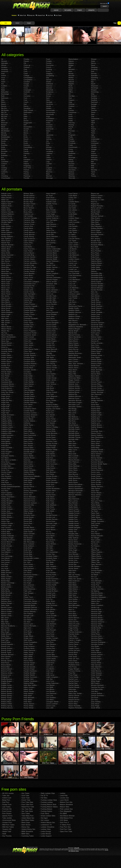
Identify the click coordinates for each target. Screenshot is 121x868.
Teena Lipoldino (97, 530)
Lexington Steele (52, 702)
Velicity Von (95, 632)
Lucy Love (72, 286)
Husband (49, 121)
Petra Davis (73, 661)
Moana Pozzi (73, 476)
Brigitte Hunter (6, 685)
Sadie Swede (96, 269)
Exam (26, 141)
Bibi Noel (4, 620)
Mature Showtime (66, 805)
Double (26, 129)
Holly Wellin (28, 700)
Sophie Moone (96, 425)
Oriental (71, 104)
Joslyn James (51, 380)
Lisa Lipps (72, 228)
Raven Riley (73, 704)
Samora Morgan (97, 288)
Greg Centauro (29, 646)
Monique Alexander (76, 491)
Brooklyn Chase (29, 204)
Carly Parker (28, 251)
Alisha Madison (7, 312)
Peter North (73, 657)
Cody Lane (28, 407)
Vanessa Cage (96, 612)
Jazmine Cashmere (53, 278)
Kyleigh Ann (50, 603)
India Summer (51, 200)
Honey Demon (29, 704)
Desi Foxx (27, 489)
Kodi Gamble (51, 573)
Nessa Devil (73, 540)
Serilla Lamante (97, 343)
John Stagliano (52, 362)
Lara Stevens (51, 644)
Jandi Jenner (51, 241)
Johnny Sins (51, 370)
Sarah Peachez (97, 306)
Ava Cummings (7, 556)
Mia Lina (72, 415)
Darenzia (27, 460)
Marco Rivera (73, 339)
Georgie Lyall (28, 616)
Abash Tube (7, 831)
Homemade (50, 110)
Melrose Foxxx (74, 398)
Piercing (71, 123)
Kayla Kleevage (52, 482)
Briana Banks (6, 665)
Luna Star (72, 290)
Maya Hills (72, 374)
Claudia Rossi (29, 400)
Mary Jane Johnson (76, 364)
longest (80, 10)
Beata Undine (6, 587)
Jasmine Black (51, 253)
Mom (70, 71)
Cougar (26, 84)
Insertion (49, 127)
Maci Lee (72, 304)
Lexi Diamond (51, 693)
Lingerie (49, 168)
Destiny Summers (30, 491)
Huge (48, 117)
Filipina (26, 164)
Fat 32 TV (44, 796)
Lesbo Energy (46, 831)
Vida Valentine (96, 667)
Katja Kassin (51, 468)
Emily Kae (27, 550)
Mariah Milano (74, 345)
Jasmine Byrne (52, 255)
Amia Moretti (6, 370)
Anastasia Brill (6, 382)
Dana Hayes (28, 437)
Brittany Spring (7, 706)
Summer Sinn (96, 466)
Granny (49, 94)
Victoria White (96, 663)
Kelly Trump (50, 509)
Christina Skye (29, 360)
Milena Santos (74, 448)
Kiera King (50, 542)
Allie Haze (5, 319)
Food (48, 59)
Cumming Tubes (28, 836)
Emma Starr (28, 556)
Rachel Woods (74, 687)
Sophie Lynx (95, 423)
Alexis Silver (6, 292)
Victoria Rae (95, 661)
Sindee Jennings (97, 392)
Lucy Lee (72, 284)
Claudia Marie (29, 398)
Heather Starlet (29, 675)
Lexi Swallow (51, 698)
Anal (3, 74)
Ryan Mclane (96, 259)
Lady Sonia (50, 626)
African (4, 65)
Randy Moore (73, 698)
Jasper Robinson (52, 261)
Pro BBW (63, 814)
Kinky (48, 143)
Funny (48, 71)
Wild (93, 168)
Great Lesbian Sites (48, 816)
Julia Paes (50, 390)
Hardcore (49, 104)
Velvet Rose (95, 634)
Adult (4, 834)
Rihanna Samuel (97, 216)
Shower (94, 59)
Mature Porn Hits (66, 802)
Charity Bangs (29, 308)
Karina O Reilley (52, 427)
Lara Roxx (50, 642)
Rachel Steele (74, 685)
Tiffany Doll (95, 550)
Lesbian (49, 164)
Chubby (26, 59)
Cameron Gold (29, 222)
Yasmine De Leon (97, 687)
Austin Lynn (5, 548)
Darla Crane (28, 464)
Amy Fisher (5, 376)
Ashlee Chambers (8, 497)
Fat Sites (44, 798)
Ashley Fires (6, 505)
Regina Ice (95, 204)
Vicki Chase (95, 648)
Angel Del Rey (6, 400)
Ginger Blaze (28, 636)
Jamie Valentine (52, 237)
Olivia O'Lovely (74, 624)
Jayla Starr (50, 271)
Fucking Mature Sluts (48, 805)
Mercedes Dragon (75, 403)
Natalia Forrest (74, 513)
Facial (26, 149)
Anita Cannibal (7, 448)
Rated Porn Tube (28, 807)
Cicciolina (27, 372)
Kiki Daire (50, 546)
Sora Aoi (94, 429)
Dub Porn (6, 802)
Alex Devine (6, 261)
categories (91, 10)
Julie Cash (50, 394)
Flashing (27, 176)
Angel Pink (5, 409)
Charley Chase (29, 314)
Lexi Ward (50, 700)
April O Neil (5, 474)
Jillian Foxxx (51, 355)
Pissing (71, 125)
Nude (71, 86)
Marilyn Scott (73, 351)
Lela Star (49, 679)
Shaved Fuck (41, 15)
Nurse (71, 88)
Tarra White (95, 503)
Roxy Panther (96, 251)
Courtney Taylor (29, 417)
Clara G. (27, 388)
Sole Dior (94, 403)
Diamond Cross (29, 499)
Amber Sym (6, 364)
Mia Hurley (72, 411)
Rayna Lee (95, 194)
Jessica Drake (51, 327)
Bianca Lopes (6, 614)
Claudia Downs (29, 396)
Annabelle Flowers (8, 464)
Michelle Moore (74, 435)
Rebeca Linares (97, 196)
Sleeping (94, 67)
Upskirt (94, 145)
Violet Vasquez (96, 673)
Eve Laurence (29, 585)
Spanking (94, 78)
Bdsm (3, 102)
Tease (93, 112)
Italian (48, 131)
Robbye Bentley (97, 228)
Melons (71, 63)
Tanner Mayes (96, 493)
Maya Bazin (73, 370)
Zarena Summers (97, 696)
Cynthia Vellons (29, 421)
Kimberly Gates (52, 556)
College (26, 76)
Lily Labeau (73, 210)
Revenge (72, 158)
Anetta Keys (6, 394)
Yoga (93, 174)
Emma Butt (28, 552)
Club (25, 69)
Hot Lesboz (45, 820)
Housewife (50, 115)
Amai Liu (4, 347)
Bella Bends (6, 591)
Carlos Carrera (29, 249)
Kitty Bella (50, 562)
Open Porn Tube (66, 831)
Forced (49, 63)
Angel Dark (5, 398)
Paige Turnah (73, 630)
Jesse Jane (50, 316)
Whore (93, 164)
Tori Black (95, 575)
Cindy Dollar (28, 376)
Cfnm (3, 174)
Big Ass (4, 108)
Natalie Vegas (74, 525)
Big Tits (4, 119)
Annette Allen (6, 466)
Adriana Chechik (7, 212)
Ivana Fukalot (51, 212)
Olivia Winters (74, 626)
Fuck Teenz (45, 814)
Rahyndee (72, 689)
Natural (71, 82)
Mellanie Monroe (75, 396)
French (49, 67)
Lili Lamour (73, 206)
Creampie (27, 90)
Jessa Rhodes (51, 314)
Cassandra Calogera (31, 282)
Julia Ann (49, 386)
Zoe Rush (95, 698)
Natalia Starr (73, 517)
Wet (92, 162)
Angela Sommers (8, 415)
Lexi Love (50, 696)
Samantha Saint (97, 280)
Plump (71, 127)
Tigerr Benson (96, 564)
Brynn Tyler (28, 210)
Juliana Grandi (51, 392)
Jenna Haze (50, 288)
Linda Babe (73, 214)
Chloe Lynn (28, 347)
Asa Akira (5, 491)
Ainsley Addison (7, 237)
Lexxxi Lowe (51, 706)
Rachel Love (73, 679)
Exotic (26, 143)
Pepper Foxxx (74, 648)
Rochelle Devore (97, 235)
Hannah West (29, 665)
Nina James (73, 601)
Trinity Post (95, 585)
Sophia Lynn (96, 417)
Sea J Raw (95, 335)
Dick (25, 115)
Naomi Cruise (74, 509)
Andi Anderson (7, 388)
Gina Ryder (28, 632)
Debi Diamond (29, 474)
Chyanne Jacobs (30, 370)
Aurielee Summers (8, 540)
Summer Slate (96, 468)
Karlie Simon (51, 435)
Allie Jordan (6, 323)
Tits (92, 125)
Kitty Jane (50, 564)
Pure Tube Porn (27, 805)
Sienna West (96, 374)
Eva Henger (28, 579)
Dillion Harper (29, 511)
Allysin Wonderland (8, 337)
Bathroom (5, 98)
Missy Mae (72, 464)
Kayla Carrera (51, 480)
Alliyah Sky (5, 331)
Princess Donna (74, 671)
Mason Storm (73, 368)
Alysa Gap (5, 341)
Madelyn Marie (74, 310)
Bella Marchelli (7, 593)
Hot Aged (44, 818)
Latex (48, 155)
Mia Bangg (72, 409)
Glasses (49, 88)
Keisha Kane (51, 495)
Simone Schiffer (97, 386)
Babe (3, 90)
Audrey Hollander (8, 536)
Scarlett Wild (96, 331)
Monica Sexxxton (75, 487)
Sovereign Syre (97, 431)
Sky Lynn (94, 396)
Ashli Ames (5, 519)
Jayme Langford (52, 273)
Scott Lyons (95, 333)
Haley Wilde (28, 657)
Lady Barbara (51, 624)
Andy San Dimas (7, 392)
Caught (4, 170)
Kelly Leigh (50, 503)
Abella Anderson (7, 202)
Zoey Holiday (96, 702)
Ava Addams (6, 552)
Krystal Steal (51, 595)
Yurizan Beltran (97, 693)
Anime (4, 76)
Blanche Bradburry (8, 626)
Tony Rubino (96, 573)
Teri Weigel (95, 538)
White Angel (95, 681)
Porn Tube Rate (27, 802)
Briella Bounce (7, 679)
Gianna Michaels (30, 626)
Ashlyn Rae (5, 521)
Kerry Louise (51, 525)
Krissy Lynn (50, 577)
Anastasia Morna (7, 384)
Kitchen (49, 147)
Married (49, 176)
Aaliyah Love (6, 194)
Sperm (93, 80)
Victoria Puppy (96, 659)
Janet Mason (51, 247)
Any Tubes (25, 793)
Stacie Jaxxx (96, 441)
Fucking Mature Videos (49, 807)
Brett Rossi (5, 663)
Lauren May (50, 655)
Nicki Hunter (73, 546)
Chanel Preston (29, 304)
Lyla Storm (72, 302)
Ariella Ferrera (6, 484)
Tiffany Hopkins (97, 552)
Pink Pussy (73, 667)
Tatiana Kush (96, 507)
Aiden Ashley (6, 226)
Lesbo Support (46, 836)
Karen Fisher (51, 419)
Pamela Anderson (75, 632)
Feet (25, 158)
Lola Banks (73, 249)
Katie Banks (50, 454)
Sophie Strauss (97, 427)
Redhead (72, 153)
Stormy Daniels (97, 458)
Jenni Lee (50, 294)
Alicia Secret (6, 308)
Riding (71, 160)
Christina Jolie (29, 357)
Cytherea (27, 423)
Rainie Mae (73, 691)
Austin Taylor (6, 550)
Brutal (3, 153)
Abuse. (77, 851)
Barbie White (6, 585)
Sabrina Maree (96, 263)
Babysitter (5, 92)
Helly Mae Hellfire (30, 685)
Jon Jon (49, 372)
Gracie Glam (28, 644)
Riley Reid (95, 222)
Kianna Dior (50, 534)
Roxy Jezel (95, 249)
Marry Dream (73, 360)
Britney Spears (7, 693)
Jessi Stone (50, 319)
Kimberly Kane (51, 558)
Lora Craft (72, 265)
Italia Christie (51, 210)
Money (71, 74)
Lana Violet (50, 636)
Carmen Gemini (29, 257)
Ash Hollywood (7, 495)
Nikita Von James (75, 579)
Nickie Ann (72, 548)
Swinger (94, 104)
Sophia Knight (96, 413)
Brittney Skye (28, 194)
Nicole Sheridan (74, 566)
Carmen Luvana (30, 261)
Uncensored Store (9, 820)
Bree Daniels (6, 657)
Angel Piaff (5, 407)
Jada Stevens (51, 224)
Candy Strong (29, 237)
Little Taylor (73, 232)
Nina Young (73, 607)
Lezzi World (64, 800)
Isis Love (49, 206)
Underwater (95, 139)
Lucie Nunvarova (75, 275)
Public (71, 145)
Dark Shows (26, 825)
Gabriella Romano (30, 609)
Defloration (28, 112)
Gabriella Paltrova (30, 607)
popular (56, 10)
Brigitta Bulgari (7, 681)
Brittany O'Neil (6, 704)
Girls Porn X (64, 822)
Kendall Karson (52, 515)
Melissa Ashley (74, 386)
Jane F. (49, 245)
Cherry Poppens (30, 331)
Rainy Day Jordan (75, 693)
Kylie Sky (49, 607)
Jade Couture (51, 226)
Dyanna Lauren (29, 530)
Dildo (26, 117)
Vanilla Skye (95, 630)
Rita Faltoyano (96, 226)
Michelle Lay (73, 431)
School (71, 166)
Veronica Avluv (96, 636)
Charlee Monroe (30, 310)
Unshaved (95, 143)
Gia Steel (27, 622)
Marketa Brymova (75, 353)
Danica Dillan (28, 448)
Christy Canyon (29, 366)
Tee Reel (94, 528)
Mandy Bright (73, 331)
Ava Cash (5, 554)
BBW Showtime (27, 831)
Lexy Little (50, 708)
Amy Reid (5, 378)
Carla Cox (27, 245)
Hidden (49, 108)
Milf (70, 67)
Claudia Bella (28, 392)
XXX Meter (64, 820)
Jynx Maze (50, 398)
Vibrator (94, 147)
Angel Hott (5, 403)
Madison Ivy (73, 314)
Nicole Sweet (73, 569)
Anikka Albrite (6, 437)
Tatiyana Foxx (96, 509)
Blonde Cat (5, 630)
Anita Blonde (6, 444)
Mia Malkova (73, 417)
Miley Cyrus (73, 450)
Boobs (4, 141)
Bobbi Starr (5, 636)
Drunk (26, 131)
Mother (71, 78)
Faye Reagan (29, 593)
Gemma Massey (30, 612)
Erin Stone (27, 573)
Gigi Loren (27, 628)
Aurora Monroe (7, 542)
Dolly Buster (28, 513)
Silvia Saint (95, 378)
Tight (93, 121)
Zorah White (95, 708)
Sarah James (96, 302)
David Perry (28, 468)
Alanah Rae (6, 243)
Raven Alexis (73, 702)
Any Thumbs (7, 836)
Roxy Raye (95, 253)
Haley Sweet (28, 655)
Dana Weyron (29, 439)
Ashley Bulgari (6, 503)
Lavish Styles (51, 659)
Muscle (71, 80)
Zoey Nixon (95, 704)
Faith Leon (28, 591)
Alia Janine (5, 296)
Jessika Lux (50, 347)
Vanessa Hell (96, 614)
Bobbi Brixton (6, 634)
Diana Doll (27, 507)
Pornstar (72, 131)
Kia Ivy (49, 532)
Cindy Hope (28, 378)
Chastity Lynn (29, 325)
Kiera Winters (51, 544)
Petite (71, 121)
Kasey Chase (51, 439)
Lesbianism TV (46, 825)
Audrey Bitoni (6, 534)
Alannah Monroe (7, 245)
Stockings (95, 88)
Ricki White (95, 214)
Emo (25, 135)
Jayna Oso (50, 275)
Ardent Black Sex (28, 818)
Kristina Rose (51, 581)
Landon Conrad (52, 638)
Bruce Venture (29, 208)
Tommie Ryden (96, 571)
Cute (25, 100)
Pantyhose (72, 112)
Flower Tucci (28, 597)
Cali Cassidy (28, 216)
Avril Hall (4, 566)
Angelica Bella (6, 421)
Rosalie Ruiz (96, 241)
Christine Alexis (29, 362)
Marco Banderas (75, 337)
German (49, 80)
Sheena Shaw (96, 364)
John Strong (51, 364)
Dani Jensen (28, 446)
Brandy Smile (6, 650)
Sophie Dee (95, 419)
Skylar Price (95, 398)
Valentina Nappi (97, 595)
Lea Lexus (50, 667)
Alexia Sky (5, 275)
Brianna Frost (6, 671)
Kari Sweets (50, 423)
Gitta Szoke (28, 640)
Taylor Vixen (95, 515)
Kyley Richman (52, 605)
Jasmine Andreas (52, 251)
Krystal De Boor (52, 591)
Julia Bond (50, 388)
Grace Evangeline (30, 642)
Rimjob (71, 162)
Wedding (94, 160)
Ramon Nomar (74, 696)
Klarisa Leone (51, 569)
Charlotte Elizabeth (31, 319)
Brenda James (7, 661)
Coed (26, 74)
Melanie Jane (73, 384)
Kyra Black (50, 612)
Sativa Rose (95, 321)
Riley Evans (95, 218)
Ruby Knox (95, 257)
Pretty (71, 137)
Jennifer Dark (51, 298)
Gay (48, 78)
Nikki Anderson (74, 581)
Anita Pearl (5, 454)
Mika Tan (72, 441)
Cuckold (27, 92)
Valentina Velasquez (98, 597)
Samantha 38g (96, 273)
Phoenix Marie (74, 663)
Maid (48, 174)
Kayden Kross (51, 478)
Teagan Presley (97, 519)
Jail (47, 133)
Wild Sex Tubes (8, 827)
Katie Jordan (51, 456)
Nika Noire (72, 571)
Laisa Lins (50, 628)
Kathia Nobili (51, 448)
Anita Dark (5, 450)
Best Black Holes (28, 820)
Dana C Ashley (29, 433)
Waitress (94, 155)
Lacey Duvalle (51, 616)
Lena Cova (50, 681)
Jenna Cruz (50, 286)
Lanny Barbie (51, 640)
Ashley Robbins (7, 513)
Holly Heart (28, 696)
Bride (3, 147)
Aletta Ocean (6, 257)
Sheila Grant (96, 366)
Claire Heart (28, 386)
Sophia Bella (96, 409)
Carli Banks (28, 247)
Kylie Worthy (51, 609)
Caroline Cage (29, 265)
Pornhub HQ (7, 809)
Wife (93, 166)
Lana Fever (50, 634)
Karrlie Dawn (51, 437)
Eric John (27, 562)
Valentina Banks (97, 593)
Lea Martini (50, 669)
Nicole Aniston (74, 556)
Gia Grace (27, 618)
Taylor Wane (96, 517)
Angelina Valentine (8, 431)
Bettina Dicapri (7, 603)
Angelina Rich (6, 429)
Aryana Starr (6, 489)
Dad (25, 104)
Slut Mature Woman (67, 816)
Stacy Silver (95, 444)
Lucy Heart (73, 282)
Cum (25, 94)
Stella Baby (95, 448)
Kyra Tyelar (50, 614)
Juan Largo (50, 382)
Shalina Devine (97, 349)
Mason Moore (74, 366)
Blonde (4, 133)
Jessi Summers (52, 321)
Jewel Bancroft (52, 349)
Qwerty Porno (7, 816)
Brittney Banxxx (7, 708)
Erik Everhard (29, 569)
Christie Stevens (30, 355)
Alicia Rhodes (6, 306)
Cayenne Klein (29, 298)
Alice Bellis (5, 300)
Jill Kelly (49, 353)
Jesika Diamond (52, 312)
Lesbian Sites (46, 829)
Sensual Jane (96, 339)
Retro (71, 155)
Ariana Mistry (6, 478)
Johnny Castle (51, 366)
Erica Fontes (28, 564)
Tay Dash (94, 511)
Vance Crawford (97, 605)
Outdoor (71, 106)
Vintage (94, 149)
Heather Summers (30, 677)
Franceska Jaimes (30, 601)
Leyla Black (73, 196)
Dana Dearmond (30, 435)
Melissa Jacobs (74, 388)
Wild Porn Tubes (8, 825)
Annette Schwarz (7, 468)
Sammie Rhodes (97, 284)
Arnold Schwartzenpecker (11, 487)
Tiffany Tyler (95, 562)
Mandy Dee (73, 333)
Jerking (49, 139)
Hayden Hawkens (30, 671)
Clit (25, 63)
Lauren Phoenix (52, 657)
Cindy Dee (27, 374)
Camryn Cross (29, 224)
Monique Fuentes (75, 493)
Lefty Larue (50, 675)
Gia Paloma (28, 620)
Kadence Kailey (52, 405)
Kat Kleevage (51, 446)
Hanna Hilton (28, 661)
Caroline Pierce (29, 269)
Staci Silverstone (97, 437)
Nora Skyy (72, 614)
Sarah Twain (96, 310)
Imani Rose (50, 198)
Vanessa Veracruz (98, 622)
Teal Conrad (95, 523)
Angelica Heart (7, 425)
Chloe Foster (28, 343)
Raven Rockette (74, 706)
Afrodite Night (6, 222)
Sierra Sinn (95, 376)
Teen (93, 115)
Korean (49, 149)
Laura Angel (50, 650)
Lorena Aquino (74, 271)
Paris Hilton (73, 636)
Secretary (72, 170)
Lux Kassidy (73, 296)
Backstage (5, 94)
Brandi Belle (6, 642)
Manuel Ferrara (74, 335)
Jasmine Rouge (52, 257)
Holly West (28, 702)
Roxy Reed (95, 255)
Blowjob (4, 135)
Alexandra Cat (6, 273)
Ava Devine (5, 560)
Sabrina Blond (96, 261)
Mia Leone (72, 413)
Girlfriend (49, 84)
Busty (3, 160)
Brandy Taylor (6, 653)
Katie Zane (50, 466)
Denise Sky (28, 484)
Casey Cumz (28, 278)
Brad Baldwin (6, 638)
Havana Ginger (29, 669)
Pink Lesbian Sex (66, 809)
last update (68, 10)
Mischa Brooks (74, 460)
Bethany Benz (6, 601)
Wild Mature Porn (66, 818)
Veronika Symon (97, 644)
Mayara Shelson (75, 376)
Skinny (93, 63)
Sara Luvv (95, 294)
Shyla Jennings (97, 370)
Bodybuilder (6, 137)
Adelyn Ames (6, 210)
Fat (25, 155)
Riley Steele (95, 224)
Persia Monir (73, 653)
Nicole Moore (73, 562)
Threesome (95, 119)
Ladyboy (49, 153)
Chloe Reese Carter (31, 349)
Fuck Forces (7, 811)
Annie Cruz (5, 470)
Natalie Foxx (73, 519)
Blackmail (5, 129)
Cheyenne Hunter (30, 333)
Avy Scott (5, 569)
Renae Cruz (95, 210)
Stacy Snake (96, 446)
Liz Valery (72, 235)
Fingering (27, 166)
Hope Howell (51, 194)
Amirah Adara (6, 372)
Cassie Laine (28, 290)
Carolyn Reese (29, 271)
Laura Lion (50, 653)
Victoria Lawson (97, 655)
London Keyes (74, 259)
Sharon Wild (95, 353)
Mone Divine (73, 482)
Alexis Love (5, 288)
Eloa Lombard (29, 544)
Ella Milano (28, 540)
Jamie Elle (50, 235)
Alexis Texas (6, 294)
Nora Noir (72, 612)
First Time (27, 168)
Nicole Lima (73, 560)
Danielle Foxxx (29, 450)
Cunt (25, 98)
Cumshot (27, 96)
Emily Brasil (28, 548)
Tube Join (6, 796)
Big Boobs (5, 110)
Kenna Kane (51, 521)
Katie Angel (50, 452)
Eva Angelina (28, 577)
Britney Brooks (7, 691)
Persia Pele (73, 655)
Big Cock (4, 115)
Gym (48, 98)
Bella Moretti (6, 595)
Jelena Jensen (51, 282)
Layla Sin (49, 665)
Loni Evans (73, 261)
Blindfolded (5, 131)
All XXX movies (8, 793)
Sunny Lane (95, 472)
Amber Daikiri (6, 355)
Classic (26, 61)
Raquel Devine (74, 700)
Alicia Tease (6, 310)
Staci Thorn (95, 439)
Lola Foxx (72, 251)
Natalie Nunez (74, 523)
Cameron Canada (30, 218)
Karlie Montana (52, 433)
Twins (93, 133)
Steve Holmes (96, 454)
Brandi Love (6, 646)
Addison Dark (6, 204)
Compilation (28, 80)
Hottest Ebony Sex (28, 829)
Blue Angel (5, 632)
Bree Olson (5, 659)
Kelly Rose (50, 507)
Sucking (94, 98)
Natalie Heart (73, 521)
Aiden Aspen (6, 228)
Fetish (26, 162)
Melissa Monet (74, 392)
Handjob (49, 102)
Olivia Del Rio (74, 622)
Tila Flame (95, 566)
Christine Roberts (30, 364)
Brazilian (4, 145)
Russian (71, 164)
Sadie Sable (95, 267)
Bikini (3, 121)
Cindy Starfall (29, 382)
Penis (71, 117)
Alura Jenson (6, 339)
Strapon (94, 90)
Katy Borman (51, 472)
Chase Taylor (28, 323)
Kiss (48, 145)
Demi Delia (28, 482)
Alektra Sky (5, 251)
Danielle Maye (29, 452)
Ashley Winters (7, 517)
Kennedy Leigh (52, 523)
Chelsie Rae (28, 327)
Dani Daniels (28, 444)
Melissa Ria (73, 394)
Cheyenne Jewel (30, 335)
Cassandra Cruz (30, 284)
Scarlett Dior (96, 329)
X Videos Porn (65, 825)
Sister (93, 61)
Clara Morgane (29, 390)
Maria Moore (73, 341)
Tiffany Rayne (96, 556)
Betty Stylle (5, 605)
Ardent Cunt (7, 798)
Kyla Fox (49, 599)
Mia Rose (72, 421)
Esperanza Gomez (30, 575)
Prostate (72, 141)
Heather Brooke (29, 673)
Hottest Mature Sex (48, 822)
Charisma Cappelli (30, 306)
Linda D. (72, 216)
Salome (94, 271)
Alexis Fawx (6, 284)
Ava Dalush (5, 558)
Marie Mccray (73, 349)
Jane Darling (51, 243)
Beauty (4, 106)
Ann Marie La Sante (8, 460)
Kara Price (50, 417)
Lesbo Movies (46, 834)
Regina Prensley (97, 206)
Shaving (71, 176)
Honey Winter (29, 708)
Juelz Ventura (51, 384)
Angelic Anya (6, 417)
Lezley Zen (73, 198)
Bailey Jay (5, 575)
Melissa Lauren (74, 390)
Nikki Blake (73, 585)
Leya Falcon (73, 194)
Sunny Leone (96, 474)
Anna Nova (5, 462)
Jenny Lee (50, 306)
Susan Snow (96, 476)
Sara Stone (95, 298)
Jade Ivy (49, 228)
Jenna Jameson (52, 290)
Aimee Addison (7, 232)
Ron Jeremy (95, 239)
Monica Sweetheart (76, 489)
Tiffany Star (95, 560)
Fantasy (27, 153)
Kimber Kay (50, 554)
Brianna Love (6, 675)
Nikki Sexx (72, 595)
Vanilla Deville (96, 628)
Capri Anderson (29, 239)
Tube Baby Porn (27, 816)
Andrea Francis (7, 390)
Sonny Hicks (96, 407)
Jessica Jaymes (52, 329)
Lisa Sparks (73, 230)
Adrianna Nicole (7, 220)
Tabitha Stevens (97, 487)
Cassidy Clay (28, 288)
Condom (27, 82)
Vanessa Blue (96, 609)
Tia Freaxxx (95, 546)
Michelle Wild (73, 439)
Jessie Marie (51, 339)
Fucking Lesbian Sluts (49, 800)
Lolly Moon (73, 257)
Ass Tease (59, 15)
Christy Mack (28, 368)
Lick (48, 166)
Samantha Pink (97, 275)
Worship (94, 170)
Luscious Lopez (74, 294)
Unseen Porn (7, 822)
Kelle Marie (50, 497)
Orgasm (71, 100)
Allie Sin (4, 325)
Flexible (26, 178)
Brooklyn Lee (28, 206)
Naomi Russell (74, 511)
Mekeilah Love (74, 382)
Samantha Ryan (97, 278)
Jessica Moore (51, 335)
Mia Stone (72, 423)
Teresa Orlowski (97, 536)
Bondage (4, 139)
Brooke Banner (29, 198)
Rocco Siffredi (96, 232)
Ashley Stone (6, 515)
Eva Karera (28, 581)
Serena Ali (95, 341)
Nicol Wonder (73, 554)
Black (3, 127)
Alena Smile (6, 253)
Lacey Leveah (51, 620)
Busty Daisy (28, 212)
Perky (71, 119)
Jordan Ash (50, 376)
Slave (93, 65)
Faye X (26, 595)
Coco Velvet (28, 405)
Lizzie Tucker (73, 243)
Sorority (94, 74)
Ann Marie (5, 458)
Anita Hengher (6, 452)
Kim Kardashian (52, 552)
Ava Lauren (5, 562)
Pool (70, 129)
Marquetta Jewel (75, 357)
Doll (25, 125)
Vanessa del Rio (97, 626)
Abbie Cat (5, 200)
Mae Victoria (73, 323)
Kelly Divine (50, 499)
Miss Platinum (74, 462)
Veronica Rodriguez (98, 642)
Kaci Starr (50, 403)
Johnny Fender (52, 368)
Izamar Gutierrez (52, 218)
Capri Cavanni (29, 241)
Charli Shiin (28, 316)
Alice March (6, 302)
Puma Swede (73, 677)
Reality (71, 151)
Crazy (26, 88)
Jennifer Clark (51, 296)
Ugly (93, 135)
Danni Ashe (28, 454)
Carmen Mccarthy (30, 263)
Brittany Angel (6, 700)
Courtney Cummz (30, 413)
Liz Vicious (72, 237)
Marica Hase (73, 347)
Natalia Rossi (73, 515)
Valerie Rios (95, 601)
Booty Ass (32, 15)
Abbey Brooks (6, 198)
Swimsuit (94, 102)
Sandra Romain (97, 290)
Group (48, 96)
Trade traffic (77, 848)
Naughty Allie (73, 534)
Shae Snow (95, 347)
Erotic (26, 137)
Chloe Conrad (29, 337)
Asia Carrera (6, 528)
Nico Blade (73, 552)
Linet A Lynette (74, 222)
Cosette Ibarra (29, 411)
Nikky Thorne (73, 597)
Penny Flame (73, 644)
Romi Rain (95, 237)
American (5, 71)
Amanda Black (7, 349)
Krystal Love (51, 593)
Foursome (50, 65)
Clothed (26, 67)
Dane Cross (28, 441)
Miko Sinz (72, 446)
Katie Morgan (51, 460)
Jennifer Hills (51, 300)
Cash (3, 166)
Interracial (50, 129)
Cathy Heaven (29, 296)
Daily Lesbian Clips (48, 793)
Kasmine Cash (51, 441)
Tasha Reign (96, 505)
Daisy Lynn (28, 429)
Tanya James (96, 495)
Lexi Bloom (50, 689)
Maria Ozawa (73, 343)
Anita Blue (5, 446)
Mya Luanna (73, 501)
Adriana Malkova (7, 214)
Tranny (93, 129)
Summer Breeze (97, 462)
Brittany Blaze (6, 702)
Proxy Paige (73, 675)
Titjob (93, 123)
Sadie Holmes (96, 265)
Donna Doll (28, 521)
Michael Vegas (74, 427)
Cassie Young (29, 292)
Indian (48, 123)
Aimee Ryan (6, 235)
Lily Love (72, 212)
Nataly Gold (73, 530)
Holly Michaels (29, 698)
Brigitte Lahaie (6, 687)
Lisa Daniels (73, 226)
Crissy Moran (28, 419)
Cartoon (4, 164)
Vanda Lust (95, 607)
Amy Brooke (6, 374)
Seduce (71, 172)
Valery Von (95, 603)
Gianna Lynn (28, 624)
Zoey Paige (95, 706)
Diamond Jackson (30, 503)
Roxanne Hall (96, 243)
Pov (70, 133)
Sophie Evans (96, 421)
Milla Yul (72, 452)
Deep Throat (28, 110)
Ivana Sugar (51, 214)
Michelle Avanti (74, 429)
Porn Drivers (7, 814)
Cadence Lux (28, 214)
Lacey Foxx (50, 618)
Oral (70, 98)
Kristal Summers (52, 579)
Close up (27, 65)
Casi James (28, 280)
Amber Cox (5, 353)
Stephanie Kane (97, 452)
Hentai (48, 106)
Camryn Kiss (28, 226)
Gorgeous (50, 92)
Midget (71, 65)
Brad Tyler (5, 640)
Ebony (26, 133)
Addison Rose (6, 206)
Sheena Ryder (96, 362)
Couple (26, 86)
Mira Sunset (73, 458)
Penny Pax (73, 646)
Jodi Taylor (50, 357)
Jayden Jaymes (52, 267)
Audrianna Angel (7, 538)
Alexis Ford (5, 286)
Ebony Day (26, 827)
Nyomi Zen (73, 620)
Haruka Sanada (29, 667)
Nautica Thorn (74, 536)
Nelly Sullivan (73, 538)
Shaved (71, 174)
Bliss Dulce (5, 628)
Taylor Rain (95, 513)
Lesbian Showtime (47, 827)
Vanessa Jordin (97, 616)
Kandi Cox (50, 413)
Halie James (28, 659)
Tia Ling (94, 548)
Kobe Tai (49, 571)
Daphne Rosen (29, 458)
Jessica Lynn (51, 333)
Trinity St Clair (96, 587)
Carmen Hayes (29, 259)
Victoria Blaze (96, 653)
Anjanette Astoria (7, 456)
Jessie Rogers (51, 341)
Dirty (25, 119)
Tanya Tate (95, 499)
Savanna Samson (97, 323)
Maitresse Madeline (76, 327)
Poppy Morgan (74, 669)
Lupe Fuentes (74, 292)
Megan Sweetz (74, 380)
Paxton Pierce (74, 642)
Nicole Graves (74, 558)
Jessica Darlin (51, 325)
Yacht (93, 172)
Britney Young (6, 698)
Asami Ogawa (6, 493)
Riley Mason (96, 220)
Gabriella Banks (29, 605)
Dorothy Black (29, 528)
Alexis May (5, 290)
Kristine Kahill (51, 585)
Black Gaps (26, 822)
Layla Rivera (51, 661)
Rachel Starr (73, 683)
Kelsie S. (49, 513)
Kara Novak (50, 415)
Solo (93, 71)
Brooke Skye (28, 202)
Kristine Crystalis (52, 583)
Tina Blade (95, 569)
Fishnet (26, 170)
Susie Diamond (97, 478)
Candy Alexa (28, 228)
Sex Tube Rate (27, 809)
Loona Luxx (73, 263)
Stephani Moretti (97, 450)
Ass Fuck (50, 15)
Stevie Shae (95, 456)
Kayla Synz (50, 484)
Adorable (4, 63)
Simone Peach (96, 382)
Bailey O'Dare (6, 577)
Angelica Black (7, 423)
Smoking (94, 69)
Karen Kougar (51, 421)
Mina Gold (72, 454)
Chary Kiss (28, 321)
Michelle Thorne (74, 437)
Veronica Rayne (97, 638)
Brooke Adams (29, 196)
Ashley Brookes (7, 501)
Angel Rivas (6, 411)
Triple (93, 131)
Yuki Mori (94, 691)
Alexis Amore (6, 278)
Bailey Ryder (6, 579)
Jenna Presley (51, 292)
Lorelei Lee (73, 269)
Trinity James (96, 583)
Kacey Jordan (51, 400)
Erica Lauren (28, 566)
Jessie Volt (50, 343)
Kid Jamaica (51, 540)
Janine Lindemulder (53, 249)
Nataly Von (73, 532)
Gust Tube (25, 796)
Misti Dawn (73, 472)
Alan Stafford (6, 239)
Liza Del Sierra (74, 239)
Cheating (4, 176)
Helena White (29, 683)
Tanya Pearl (95, 497)
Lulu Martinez (73, 288)
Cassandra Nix (29, 286)
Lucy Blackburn (74, 280)
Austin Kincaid (6, 546)
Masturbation (73, 59)
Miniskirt (72, 69)
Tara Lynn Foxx (97, 501)
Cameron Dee (29, 220)
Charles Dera (28, 312)
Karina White (51, 431)
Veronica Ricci (96, 640)
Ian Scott (49, 196)
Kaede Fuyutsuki (52, 407)
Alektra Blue (6, 249)
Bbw (3, 100)
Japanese (50, 135)
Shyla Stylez (96, 372)
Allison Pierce (6, 329)
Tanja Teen (95, 491)
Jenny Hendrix (51, 304)
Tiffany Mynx (96, 554)
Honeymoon (51, 112)
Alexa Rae (5, 271)
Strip (93, 94)
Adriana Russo (7, 216)
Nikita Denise (73, 577)
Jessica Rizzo (51, 337)
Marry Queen (73, 362)
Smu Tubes (26, 814)
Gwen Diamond (29, 650)
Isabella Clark (51, 202)
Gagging (49, 74)
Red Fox (94, 202)
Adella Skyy (6, 208)
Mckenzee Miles (74, 378)
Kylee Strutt (50, 601)
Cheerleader (6, 178)
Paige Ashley (73, 628)
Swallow (94, 100)
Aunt (3, 88)
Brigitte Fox (5, 683)
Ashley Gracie (6, 507)
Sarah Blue (95, 300)
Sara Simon (95, 296)
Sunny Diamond (97, 470)
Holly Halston (28, 693)
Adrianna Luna (7, 218)
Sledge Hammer (97, 400)
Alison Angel (6, 314)
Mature (71, 61)
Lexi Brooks (50, 691)
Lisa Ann (72, 224)
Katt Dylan (50, 470)
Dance (26, 106)
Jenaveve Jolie (52, 284)
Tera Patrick (95, 534)
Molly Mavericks (74, 478)
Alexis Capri (6, 282)
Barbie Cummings (8, 583)
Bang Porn (6, 800)
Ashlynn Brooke (7, 523)
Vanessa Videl (96, 624)
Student (94, 96)
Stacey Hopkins (97, 435)
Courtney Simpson (30, 415)
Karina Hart (50, 425)
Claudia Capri (29, 394)
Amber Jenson (7, 357)
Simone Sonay (96, 388)
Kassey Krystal (52, 444)
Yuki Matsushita (97, 689)
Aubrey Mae (6, 532)
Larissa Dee (50, 648)
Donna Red (28, 523)
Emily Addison (29, 546)
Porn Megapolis (66, 811)
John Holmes (51, 360)
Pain (70, 108)
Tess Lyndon (96, 540)
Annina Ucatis (6, 472)
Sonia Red (95, 405)
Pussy (71, 149)
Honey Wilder (29, 706)
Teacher (94, 110)
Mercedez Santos (75, 407)
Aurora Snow (6, 544)
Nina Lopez (73, 603)
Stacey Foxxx (96, 433)
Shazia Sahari (96, 360)
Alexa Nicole (6, 269)
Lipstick (49, 170)
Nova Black (73, 616)
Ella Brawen (28, 538)
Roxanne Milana (97, 245)
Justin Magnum (52, 396)
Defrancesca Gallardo (32, 476)
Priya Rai (72, 673)
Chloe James (28, 345)
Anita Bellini (6, 441)
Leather (49, 160)
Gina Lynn (27, 630)
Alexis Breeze (6, 280)
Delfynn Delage (29, 478)
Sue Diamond (96, 460)
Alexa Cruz (5, 263)
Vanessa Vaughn (97, 620)
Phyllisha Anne (74, 665)
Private (71, 139)
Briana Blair (5, 667)
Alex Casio (5, 259)
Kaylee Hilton (51, 491)
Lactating (49, 151)
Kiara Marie (50, 536)
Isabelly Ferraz (51, 204)
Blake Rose (5, 624)
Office (71, 92)
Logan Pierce (73, 247)
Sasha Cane (96, 314)
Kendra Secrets (52, 519)
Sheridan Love (96, 368)
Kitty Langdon (51, 566)
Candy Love (28, 230)
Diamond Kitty (29, 505)
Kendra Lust (51, 517)
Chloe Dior (28, 341)
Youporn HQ (7, 829)
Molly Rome (73, 480)
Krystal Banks (51, 589)
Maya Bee (72, 372)
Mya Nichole (73, 503)
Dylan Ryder (28, 532)
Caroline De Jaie (30, 267)
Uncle (93, 137)
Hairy (48, 100)
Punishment (73, 147)
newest (17, 23)
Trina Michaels (96, 581)
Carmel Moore (29, 253)
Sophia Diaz (95, 411)
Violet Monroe (96, 671)
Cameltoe (5, 162)
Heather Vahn (29, 679)
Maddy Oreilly (74, 308)
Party (70, 115)
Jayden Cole (51, 265)
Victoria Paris (96, 657)
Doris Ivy (27, 525)
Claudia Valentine (30, 403)
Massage (49, 178)
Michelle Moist (74, 433)
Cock (26, 71)
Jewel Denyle (51, 351)
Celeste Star (28, 300)
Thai (93, 117)
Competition (28, 78)
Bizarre (4, 125)
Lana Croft (50, 632)
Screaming (72, 168)
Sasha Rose (95, 319)
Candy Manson (29, 232)
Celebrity (4, 172)
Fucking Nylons (46, 811)
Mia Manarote (74, 419)
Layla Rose (50, 663)
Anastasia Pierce (7, 386)
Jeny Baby (50, 308)
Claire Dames (29, 384)
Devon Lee (28, 495)
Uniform (94, 141)
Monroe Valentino (75, 495)
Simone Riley (96, 384)
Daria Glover (28, 462)
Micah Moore (73, 425)
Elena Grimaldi (29, 534)
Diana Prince (28, 509)
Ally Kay (4, 333)
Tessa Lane (95, 542)
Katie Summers (52, 464)
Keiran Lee (50, 493)
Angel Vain (5, 413)
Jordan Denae (51, 378)
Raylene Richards (75, 708)
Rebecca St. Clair (97, 200)
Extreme (27, 145)
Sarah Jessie (96, 304)
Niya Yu (71, 609)
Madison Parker (74, 316)
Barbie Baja (5, 581)
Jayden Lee (50, 269)
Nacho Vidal (73, 505)
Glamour (49, 86)
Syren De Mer (96, 482)
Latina (48, 158)
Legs (48, 162)
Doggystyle (28, 123)
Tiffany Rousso (96, 558)
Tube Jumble (7, 818)
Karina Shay (51, 429)
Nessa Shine (73, 542)
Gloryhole (50, 90)
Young (93, 176)
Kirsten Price (51, 560)
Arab (3, 80)
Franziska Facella (30, 603)
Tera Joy (94, 532)
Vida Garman (96, 665)
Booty (3, 143)
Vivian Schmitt (96, 675)
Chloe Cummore (30, 339)
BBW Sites (25, 834)
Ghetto (49, 82)
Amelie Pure (6, 366)
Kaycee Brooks (52, 476)
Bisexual (4, 123)
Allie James (5, 321)
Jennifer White (51, 302)
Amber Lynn (6, 360)
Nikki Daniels (73, 587)
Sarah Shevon (96, 308)
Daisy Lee (27, 427)
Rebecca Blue (96, 198)
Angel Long (5, 405)
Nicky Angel (73, 550)
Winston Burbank (97, 685)
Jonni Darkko (51, 374)
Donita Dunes (29, 517)
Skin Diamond (96, 394)
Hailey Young (28, 653)
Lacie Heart (50, 622)
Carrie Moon (28, 275)
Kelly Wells (50, 511)
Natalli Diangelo (74, 528)
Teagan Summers (97, 521)
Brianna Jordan (7, 673)
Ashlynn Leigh (6, 525)
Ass (3, 84)
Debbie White (29, 472)
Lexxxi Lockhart (52, 704)
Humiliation (50, 119)
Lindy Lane (73, 220)
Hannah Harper (29, 663)
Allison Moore (6, 327)
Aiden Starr (5, 230)
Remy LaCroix (96, 208)
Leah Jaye (50, 671)
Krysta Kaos (51, 587)
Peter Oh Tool (74, 659)
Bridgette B (5, 677)
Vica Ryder (95, 646)
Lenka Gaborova (52, 683)
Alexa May (5, 267)
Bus (3, 158)
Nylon (71, 90)
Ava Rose (5, 564)
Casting (4, 168)
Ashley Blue (6, 499)
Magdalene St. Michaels (77, 325)
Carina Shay (28, 243)
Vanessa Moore (97, 618)
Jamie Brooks (51, 232)
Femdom (27, 160)
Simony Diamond (97, 390)
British (3, 149)
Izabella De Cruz (52, 216)
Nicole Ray (73, 564)
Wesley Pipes (96, 679)
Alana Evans (6, 241)
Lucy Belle (72, 278)
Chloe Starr (28, 351)
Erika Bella (28, 571)
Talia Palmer (96, 489)
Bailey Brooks (6, 573)
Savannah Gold (97, 325)
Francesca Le (29, 599)
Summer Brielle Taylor (99, 464)
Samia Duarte (96, 282)
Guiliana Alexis (29, 648)
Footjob (49, 61)
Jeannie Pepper (52, 280)
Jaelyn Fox (50, 230)
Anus (3, 78)
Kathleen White (52, 450)
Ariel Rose (5, 482)
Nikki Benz (72, 583)
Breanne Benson (7, 655)
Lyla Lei (71, 300)
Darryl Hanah (28, 466)
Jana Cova (50, 239)
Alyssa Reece (6, 345)
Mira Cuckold (73, 456)
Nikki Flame (73, 591)
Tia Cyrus (94, 544)
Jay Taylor (50, 263)
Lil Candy (72, 204)
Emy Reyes (28, 560)
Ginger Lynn (28, 638)
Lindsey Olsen (74, 218)
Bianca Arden (6, 609)
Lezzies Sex (64, 798)
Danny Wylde (29, 456)
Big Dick (4, 117)
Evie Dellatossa (29, 589)
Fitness (26, 174)
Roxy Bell (94, 247)
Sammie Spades (97, 286)
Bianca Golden (7, 612)
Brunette (4, 151)
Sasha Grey (95, 316)
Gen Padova (28, 614)
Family (26, 151)
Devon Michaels (30, 497)
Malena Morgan (74, 329)
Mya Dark (72, 497)
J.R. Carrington (52, 220)
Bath (3, 96)
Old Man (72, 96)
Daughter (27, 108)
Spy (92, 82)
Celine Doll (28, 302)
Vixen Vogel (95, 677)
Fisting (26, 172)
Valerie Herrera (97, 599)
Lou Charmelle (74, 273)
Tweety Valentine (97, 589)
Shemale (72, 178)
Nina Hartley (73, 599)
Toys (93, 127)
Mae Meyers (73, 321)
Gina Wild (27, 634)
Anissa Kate (6, 439)
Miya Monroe (73, 474)
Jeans (48, 137)
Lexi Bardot (50, 685)
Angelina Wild (6, 433)
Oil (70, 94)
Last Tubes (6, 807)
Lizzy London (73, 245)
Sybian (93, 106)
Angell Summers (7, 435)
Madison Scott (74, 319)
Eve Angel (27, 583)
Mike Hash (72, 444)
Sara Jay (94, 292)
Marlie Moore (73, 355)
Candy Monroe (29, 235)
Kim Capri (50, 550)
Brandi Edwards (7, 644)
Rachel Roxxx (74, 681)
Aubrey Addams (7, 530)
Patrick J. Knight (75, 640)
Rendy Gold (95, 212)
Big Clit (4, 112)
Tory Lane (95, 579)
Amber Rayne (6, 362)
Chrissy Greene (29, 353)
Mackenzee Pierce (75, 306)
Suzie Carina (96, 480)
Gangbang (50, 76)
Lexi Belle (50, 687)
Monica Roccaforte (75, 484)
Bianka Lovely (6, 616)
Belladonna (5, 599)
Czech (26, 102)
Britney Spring (6, 696)
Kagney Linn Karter (53, 409)
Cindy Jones (28, 380)
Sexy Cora (95, 345)
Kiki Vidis (49, 548)
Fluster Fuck (7, 805)
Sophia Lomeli (96, 415)
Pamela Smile (74, 634)
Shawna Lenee (96, 355)
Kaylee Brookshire (53, 489)
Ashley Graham (7, 509)
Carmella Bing (29, 255)
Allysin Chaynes (7, 335)
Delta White (28, 480)
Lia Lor (71, 200)
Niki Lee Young (74, 575)
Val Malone (95, 591)
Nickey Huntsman (75, 544)
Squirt (93, 84)
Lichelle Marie (74, 202)
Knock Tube (26, 800)
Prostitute (72, 143)
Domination (28, 127)
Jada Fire (50, 222)
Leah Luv (49, 673)
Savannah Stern (97, 327)
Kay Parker (50, 474)
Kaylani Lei (50, 487)
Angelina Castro (7, 427)
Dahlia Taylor (28, 425)
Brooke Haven (29, 200)
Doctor (26, 121)
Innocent (49, 125)
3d (2, 59)
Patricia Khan (73, 638)
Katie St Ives (51, 462)
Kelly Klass (50, 501)
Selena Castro (96, 337)
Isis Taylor (50, 208)
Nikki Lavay (73, 593)
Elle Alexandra (29, 542)
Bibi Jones (5, 618)
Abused (4, 61)
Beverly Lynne (6, 607)
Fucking (49, 69)
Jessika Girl (50, 345)
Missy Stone (73, 470)
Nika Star (72, 573)
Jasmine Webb (52, 259)
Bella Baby (5, 589)
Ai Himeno (5, 224)
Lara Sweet (50, 646)
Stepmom (95, 86)
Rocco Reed (96, 230)
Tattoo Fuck (23, 15)
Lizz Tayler (72, 241)
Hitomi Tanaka (29, 691)
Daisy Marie (28, 431)
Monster (71, 76)
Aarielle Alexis (6, 196)
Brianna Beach (7, 669)
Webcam (94, 158)
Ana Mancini (6, 380)
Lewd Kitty (64, 796)
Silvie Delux (95, 380)
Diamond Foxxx (29, 501)
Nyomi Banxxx (74, 618)
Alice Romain (6, 304)
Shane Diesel (96, 351)
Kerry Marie (50, 528)
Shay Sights (95, 357)
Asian (3, 82)
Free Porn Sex (65, 827)
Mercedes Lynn (74, 405)
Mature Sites (65, 807)
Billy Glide (5, 622)
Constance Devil (30, 409)
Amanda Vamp (7, 351)
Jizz (47, 141)
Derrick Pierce (29, 487)
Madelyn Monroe (75, 312)
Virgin (93, 151)
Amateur (4, 67)
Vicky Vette (95, 650)
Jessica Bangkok (52, 323)
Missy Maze (73, 468)
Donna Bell (28, 519)
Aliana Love (6, 298)
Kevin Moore (51, 530)
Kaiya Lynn (50, 411)
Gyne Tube (26, 798)
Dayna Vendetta (30, 470)
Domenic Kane (29, 515)
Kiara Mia (50, 538)
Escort (26, 139)
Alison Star (5, 316)
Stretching (95, 92)
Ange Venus (6, 396)
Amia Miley (5, 368)
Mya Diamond (74, 499)
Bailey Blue (5, 571)
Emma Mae (28, 554)
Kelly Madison (51, 505)
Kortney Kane (51, 575)
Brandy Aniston (7, 648)
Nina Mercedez (74, 605)
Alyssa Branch (6, 343)
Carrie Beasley (29, 273)
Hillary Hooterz (29, 687)
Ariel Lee (4, 480)
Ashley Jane (6, 511)
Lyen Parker (73, 298)
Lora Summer (74, 267)
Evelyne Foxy (29, 587)
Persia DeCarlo (74, 650)
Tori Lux (94, 577)
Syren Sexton (96, 484)
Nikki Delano (73, 589)
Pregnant (72, 135)
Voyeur (94, 153)
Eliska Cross (28, 536)
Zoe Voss (94, 700)
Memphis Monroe (75, 400)
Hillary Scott (28, 689)
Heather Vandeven (30, 681)
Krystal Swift (51, 597)
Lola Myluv (72, 253)
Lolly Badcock (74, 255)
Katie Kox (50, 458)
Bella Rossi (5, 597)
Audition (4, 86)
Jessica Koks (51, 331)
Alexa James (6, 265)
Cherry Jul (27, 329)
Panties (71, 110)
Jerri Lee (49, 310)
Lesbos (63, 793)
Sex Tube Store (27, 811)
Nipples (71, 84)
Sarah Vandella (97, 312)
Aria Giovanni (6, 476)
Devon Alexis (28, 493)
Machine (49, 172)
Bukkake (4, 155)
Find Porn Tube (66, 829)
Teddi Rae (95, 525)
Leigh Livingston (52, 677)
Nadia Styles (73, 507)
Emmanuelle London (31, 558)
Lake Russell (51, 630)
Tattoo (93, 108)
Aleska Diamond (7, 255)
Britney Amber (6, 689)
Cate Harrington (29, 294)
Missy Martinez (74, 466)
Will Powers (95, 683)
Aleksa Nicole (6, 247)
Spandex (94, 76)
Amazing (4, 69)
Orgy (70, 102)
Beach (4, 104)
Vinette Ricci (96, 669)
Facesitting (28, 147)
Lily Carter (72, 208)
